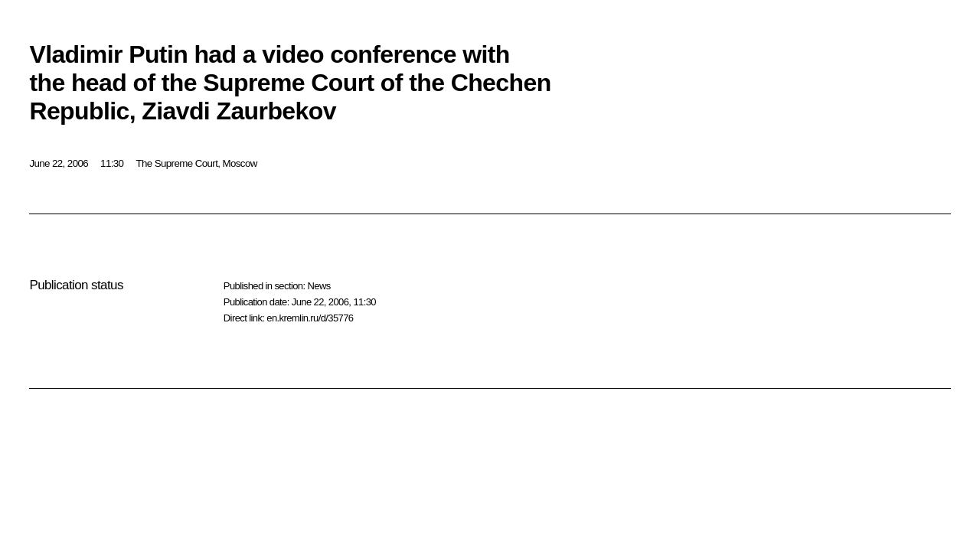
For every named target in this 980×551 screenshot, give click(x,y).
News (318, 286)
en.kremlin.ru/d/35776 (310, 318)
